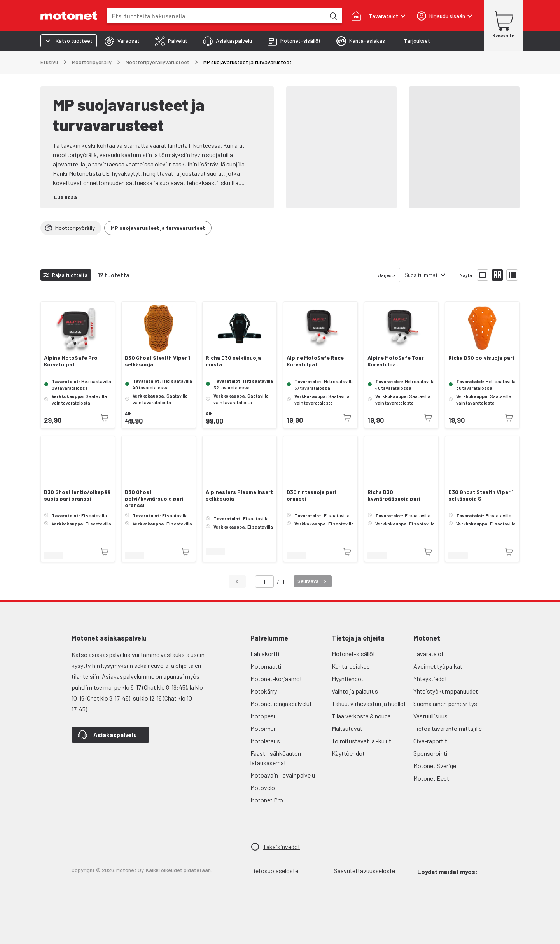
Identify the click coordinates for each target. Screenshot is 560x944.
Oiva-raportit (430, 741)
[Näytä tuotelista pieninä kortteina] (497, 275)
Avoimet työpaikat (438, 666)
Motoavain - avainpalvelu (283, 775)
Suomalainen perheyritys (445, 703)
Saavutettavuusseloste (365, 871)
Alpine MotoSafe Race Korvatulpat (315, 361)
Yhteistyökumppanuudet (446, 691)
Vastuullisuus (430, 716)
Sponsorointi (430, 753)
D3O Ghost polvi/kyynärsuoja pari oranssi (154, 499)
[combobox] (216, 16)
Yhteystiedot (430, 679)
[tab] (122, 41)
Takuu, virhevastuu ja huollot (369, 703)
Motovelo (263, 787)
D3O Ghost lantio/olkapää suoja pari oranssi (77, 495)
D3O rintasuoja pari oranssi (311, 495)
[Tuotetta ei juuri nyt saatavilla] (105, 418)
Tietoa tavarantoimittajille (448, 728)
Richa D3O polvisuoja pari (481, 358)
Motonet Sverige (435, 766)
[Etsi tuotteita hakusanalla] (333, 16)
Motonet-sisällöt (353, 654)
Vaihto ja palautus (355, 691)
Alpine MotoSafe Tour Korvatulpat (396, 361)
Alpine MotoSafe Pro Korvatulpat (71, 361)
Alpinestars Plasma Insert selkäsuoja (239, 495)
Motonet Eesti (432, 778)
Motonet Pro (267, 800)
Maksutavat (347, 728)
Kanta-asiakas (351, 666)
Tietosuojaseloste (274, 871)
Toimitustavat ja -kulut (361, 741)
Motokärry (264, 691)
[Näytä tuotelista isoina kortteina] (483, 275)
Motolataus (265, 741)
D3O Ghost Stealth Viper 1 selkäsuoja (157, 361)
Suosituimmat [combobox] (421, 275)
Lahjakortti (265, 654)
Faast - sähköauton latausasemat (276, 758)
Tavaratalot (429, 654)
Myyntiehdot (348, 679)
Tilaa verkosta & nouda (361, 716)
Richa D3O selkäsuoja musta (233, 361)
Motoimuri (264, 728)
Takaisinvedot (282, 847)
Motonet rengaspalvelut (281, 703)
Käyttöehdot (348, 753)
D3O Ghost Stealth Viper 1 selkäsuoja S (481, 495)
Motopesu (264, 716)
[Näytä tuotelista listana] (512, 275)
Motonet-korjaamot (276, 679)
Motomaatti (266, 666)
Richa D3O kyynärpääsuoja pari (394, 495)
